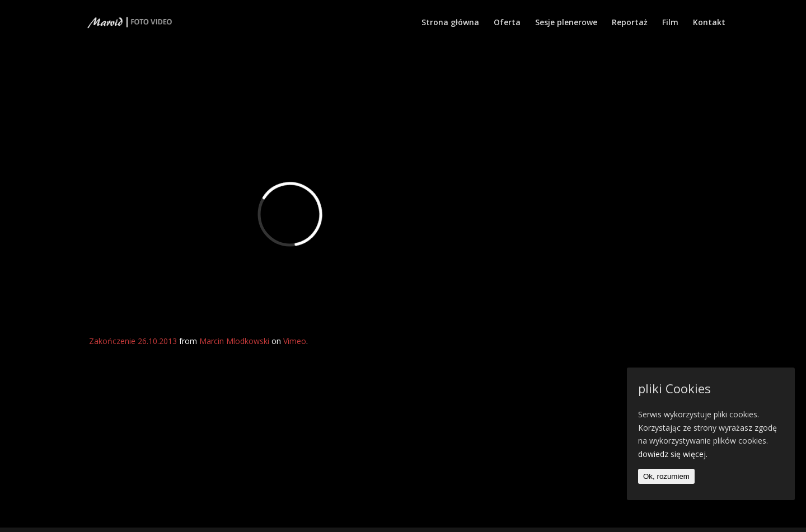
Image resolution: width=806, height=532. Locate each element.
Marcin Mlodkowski (234, 341)
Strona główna (450, 23)
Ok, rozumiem (666, 476)
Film (670, 23)
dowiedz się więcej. (673, 454)
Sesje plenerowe (566, 23)
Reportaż (630, 23)
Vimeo (295, 341)
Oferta (507, 23)
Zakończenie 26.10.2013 (133, 341)
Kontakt (709, 23)
